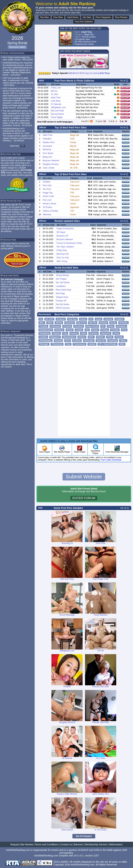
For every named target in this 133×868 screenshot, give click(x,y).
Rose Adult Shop (63, 290)
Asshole (108, 319)
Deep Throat (92, 326)
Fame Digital (57, 117)
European (121, 326)
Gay (65, 333)
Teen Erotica (67, 830)
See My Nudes (63, 304)
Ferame (67, 687)
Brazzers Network (51, 161)
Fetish (95, 330)
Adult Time (56, 98)
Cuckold (67, 326)
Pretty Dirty (62, 250)
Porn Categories (103, 17)
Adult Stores (73, 17)
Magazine (55, 337)
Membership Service (96, 844)
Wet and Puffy (57, 111)
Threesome (57, 344)
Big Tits (93, 323)
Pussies (77, 341)
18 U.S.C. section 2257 (86, 856)
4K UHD (49, 319)
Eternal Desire (57, 114)
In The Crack (100, 830)
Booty (113, 323)
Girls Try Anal (63, 258)
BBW (50, 323)
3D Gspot (61, 232)
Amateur (61, 319)
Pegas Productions (65, 229)
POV (67, 341)
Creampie (55, 326)
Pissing (58, 341)
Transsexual (80, 344)
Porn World (48, 153)
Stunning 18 (67, 543)
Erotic (111, 326)
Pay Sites (45, 17)
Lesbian (43, 337)
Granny (74, 333)
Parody (119, 337)
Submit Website (84, 477)
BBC (42, 323)
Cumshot (79, 326)
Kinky (116, 333)
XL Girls (54, 94)
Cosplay (43, 326)
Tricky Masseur (101, 615)
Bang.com (47, 157)
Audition (119, 319)
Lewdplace (61, 286)
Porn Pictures (121, 17)
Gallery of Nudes (50, 211)
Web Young (62, 261)
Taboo (123, 341)
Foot (124, 330)
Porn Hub (47, 185)
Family (79, 330)
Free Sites (58, 17)
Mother (100, 337)
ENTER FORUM (84, 498)
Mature (82, 337)
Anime (83, 319)
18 (41, 319)
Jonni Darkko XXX (101, 794)
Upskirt (92, 344)
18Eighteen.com (58, 107)
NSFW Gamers (63, 308)
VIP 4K (101, 651)
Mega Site (89, 34)
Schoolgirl (89, 341)
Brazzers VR (62, 236)
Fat (87, 330)
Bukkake (123, 323)
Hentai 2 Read (49, 204)
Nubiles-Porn (49, 142)
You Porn (47, 189)
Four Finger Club (101, 579)
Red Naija (60, 293)
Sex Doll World (63, 283)
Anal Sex (72, 319)
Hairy (83, 333)
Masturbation (69, 337)
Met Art (54, 91)
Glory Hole (101, 543)
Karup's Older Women (67, 794)
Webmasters (116, 844)
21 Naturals (56, 104)
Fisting (105, 330)
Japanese (106, 333)
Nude (110, 337)
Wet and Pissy (67, 579)
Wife (122, 344)
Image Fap (48, 193)
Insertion (94, 333)
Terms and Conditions (47, 844)
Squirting (112, 341)
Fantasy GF (61, 301)
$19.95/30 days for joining (89, 73)
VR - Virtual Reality (108, 344)
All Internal (67, 758)
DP (103, 326)
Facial (70, 330)
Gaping (56, 333)
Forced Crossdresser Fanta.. (70, 243)
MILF (91, 337)
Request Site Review (22, 844)
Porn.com (47, 200)
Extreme (59, 330)
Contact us (66, 844)
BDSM (59, 323)
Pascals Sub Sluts (101, 687)
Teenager (44, 344)
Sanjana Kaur (62, 297)
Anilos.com (56, 88)
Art (91, 319)
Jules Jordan (48, 168)
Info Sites (87, 17)
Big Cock (82, 323)
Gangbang (45, 333)
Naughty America (50, 164)
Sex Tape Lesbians (65, 247)
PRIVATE (47, 150)
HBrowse (47, 215)
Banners (78, 844)
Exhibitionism (46, 330)
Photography (46, 341)
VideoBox (47, 139)
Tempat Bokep (62, 275)
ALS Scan (101, 758)
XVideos (46, 182)
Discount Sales (17, 47)
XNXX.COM (48, 196)
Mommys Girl (63, 254)
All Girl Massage (67, 615)
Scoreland (47, 146)
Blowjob (103, 323)
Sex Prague (61, 279)
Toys (68, 344)
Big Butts (70, 323)
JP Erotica (47, 207)
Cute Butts (56, 101)
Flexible (115, 330)
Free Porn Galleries (84, 22)
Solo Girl (101, 341)
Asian (99, 319)
